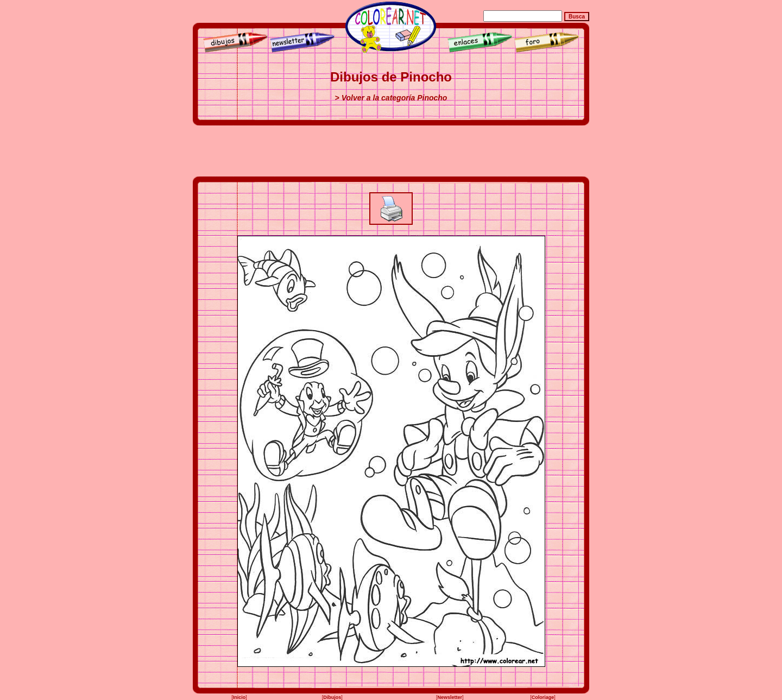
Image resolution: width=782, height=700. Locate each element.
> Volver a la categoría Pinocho (391, 98)
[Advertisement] (391, 151)
